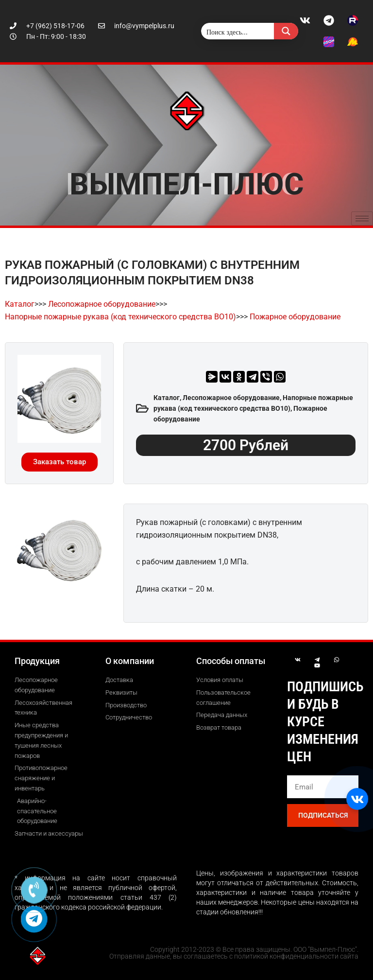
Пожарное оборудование (295, 317)
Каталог (20, 304)
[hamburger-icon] (362, 219)
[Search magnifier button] (286, 31)
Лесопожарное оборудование (102, 304)
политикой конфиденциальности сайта (296, 956)
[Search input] (238, 31)
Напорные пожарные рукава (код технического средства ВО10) (120, 317)
